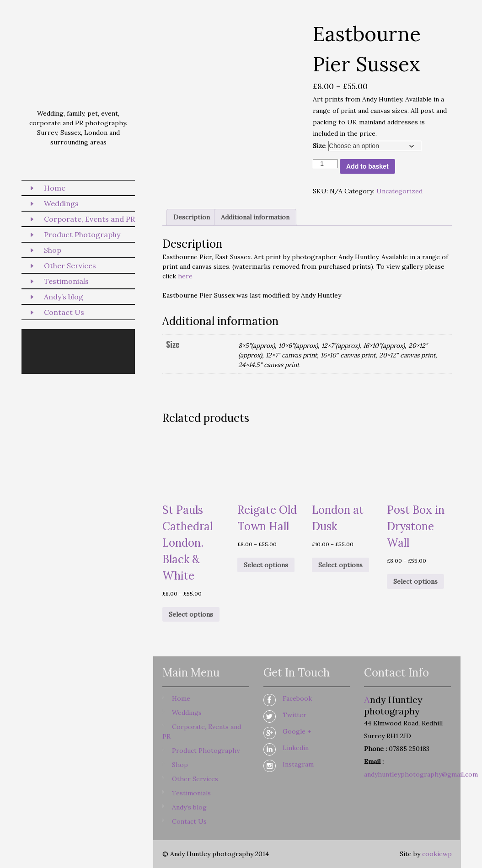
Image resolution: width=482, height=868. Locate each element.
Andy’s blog (64, 297)
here (185, 276)
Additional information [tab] (255, 217)
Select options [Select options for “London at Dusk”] (340, 565)
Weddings (61, 203)
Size (319, 146)
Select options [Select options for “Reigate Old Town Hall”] (266, 565)
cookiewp (437, 854)
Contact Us (64, 312)
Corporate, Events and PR (89, 219)
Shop (53, 250)
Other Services (70, 266)
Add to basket (367, 166)
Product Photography (82, 234)
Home (55, 188)
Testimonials (66, 281)
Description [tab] (192, 217)
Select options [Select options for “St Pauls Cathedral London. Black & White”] (191, 614)
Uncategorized (399, 191)
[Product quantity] (325, 164)
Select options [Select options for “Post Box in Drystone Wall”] (415, 581)
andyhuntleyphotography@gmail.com (421, 774)
